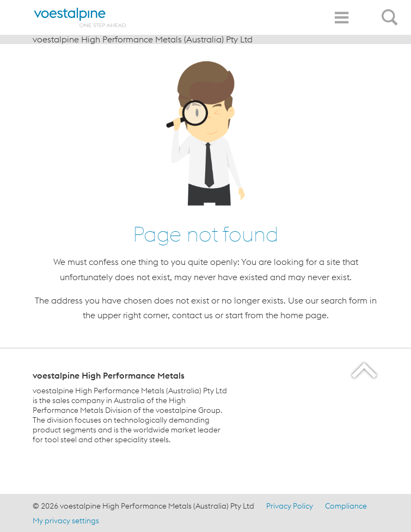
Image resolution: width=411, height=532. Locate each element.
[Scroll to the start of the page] (365, 370)
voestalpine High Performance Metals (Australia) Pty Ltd (143, 39)
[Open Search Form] (391, 11)
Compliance (346, 506)
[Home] (81, 17)
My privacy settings (66, 521)
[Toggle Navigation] (341, 18)
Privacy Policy (290, 506)
